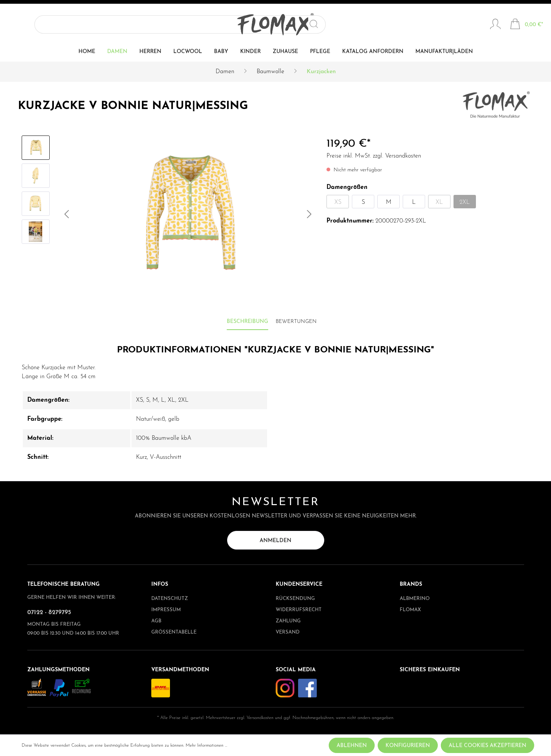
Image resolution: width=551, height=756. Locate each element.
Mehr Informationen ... (206, 746)
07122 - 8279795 (49, 613)
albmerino (415, 599)
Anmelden (275, 541)
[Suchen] (113, 24)
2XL (465, 202)
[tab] (247, 322)
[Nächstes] (309, 216)
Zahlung (288, 621)
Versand (288, 632)
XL (439, 202)
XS (338, 202)
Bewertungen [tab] (296, 322)
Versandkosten (260, 718)
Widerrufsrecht (299, 610)
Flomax (410, 610)
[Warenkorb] (527, 25)
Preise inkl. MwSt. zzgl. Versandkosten (374, 156)
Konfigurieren (408, 746)
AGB (156, 621)
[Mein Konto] (495, 25)
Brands (411, 584)
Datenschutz (170, 599)
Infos (160, 584)
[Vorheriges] (66, 216)
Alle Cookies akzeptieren (487, 746)
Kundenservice (299, 584)
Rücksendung (295, 599)
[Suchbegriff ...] (67, 24)
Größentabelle (174, 632)
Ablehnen (352, 746)
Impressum (166, 610)
